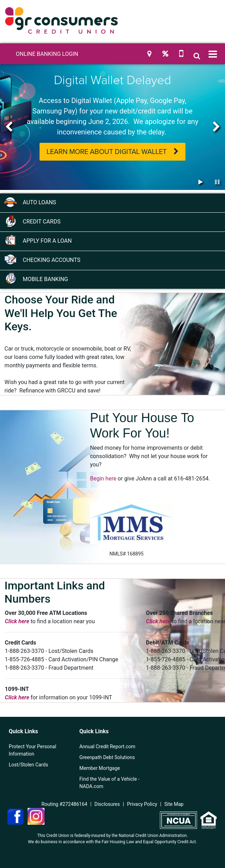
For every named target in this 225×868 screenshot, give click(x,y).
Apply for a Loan (38, 240)
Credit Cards (32, 221)
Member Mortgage (100, 768)
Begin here (103, 479)
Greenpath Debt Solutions (107, 757)
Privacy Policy (142, 804)
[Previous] (9, 127)
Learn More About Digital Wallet (107, 152)
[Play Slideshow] (201, 182)
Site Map (174, 804)
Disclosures (107, 804)
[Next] (216, 127)
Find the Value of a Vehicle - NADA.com (110, 783)
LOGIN (47, 54)
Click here (17, 621)
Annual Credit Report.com (107, 746)
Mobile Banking (36, 279)
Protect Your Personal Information (33, 750)
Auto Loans (30, 202)
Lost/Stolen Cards (28, 765)
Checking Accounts (42, 259)
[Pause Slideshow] (217, 182)
